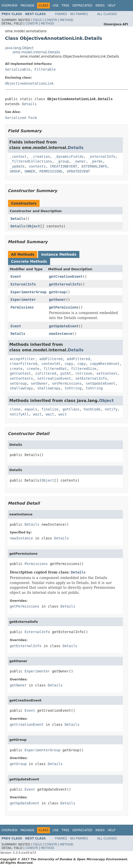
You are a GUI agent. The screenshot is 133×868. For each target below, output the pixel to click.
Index (100, 6)
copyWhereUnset (105, 364)
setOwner (39, 383)
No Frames (79, 14)
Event (16, 276)
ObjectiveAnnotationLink (29, 83)
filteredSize (84, 369)
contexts (37, 166)
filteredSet (55, 369)
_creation (40, 157)
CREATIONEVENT (64, 166)
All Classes (107, 14)
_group (62, 161)
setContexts (21, 378)
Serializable (18, 69)
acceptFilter (22, 359)
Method (67, 20)
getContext (20, 373)
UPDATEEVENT (79, 171)
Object (34, 226)
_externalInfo (102, 157)
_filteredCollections (31, 161)
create (16, 369)
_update (17, 166)
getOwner (57, 300)
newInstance (60, 334)
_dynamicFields (69, 157)
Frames (61, 14)
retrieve (84, 373)
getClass (71, 409)
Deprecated (82, 6)
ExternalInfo (23, 284)
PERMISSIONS (51, 171)
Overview (10, 6)
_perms (96, 161)
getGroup (57, 292)
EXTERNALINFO (94, 166)
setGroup (18, 383)
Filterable (45, 69)
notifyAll (19, 414)
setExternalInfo (91, 378)
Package (27, 6)
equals (31, 409)
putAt (66, 373)
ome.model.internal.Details (36, 52)
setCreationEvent (54, 378)
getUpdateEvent (64, 326)
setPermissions (67, 383)
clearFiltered (24, 364)
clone (15, 409)
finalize (50, 409)
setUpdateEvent (100, 383)
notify (111, 409)
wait (37, 414)
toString (73, 388)
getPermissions (64, 307)
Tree (65, 6)
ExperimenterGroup (28, 292)
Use (56, 6)
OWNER (30, 171)
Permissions (22, 307)
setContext (107, 373)
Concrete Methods (29, 261)
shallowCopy (21, 388)
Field (37, 20)
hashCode (92, 409)
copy (69, 364)
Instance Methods (59, 254)
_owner (80, 161)
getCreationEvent (66, 276)
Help (112, 6)
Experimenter (23, 300)
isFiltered (46, 373)
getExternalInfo (65, 284)
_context (18, 157)
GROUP (15, 171)
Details (29, 104)
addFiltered (51, 359)
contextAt (51, 364)
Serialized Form (21, 118)
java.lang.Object (19, 48)
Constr (51, 20)
